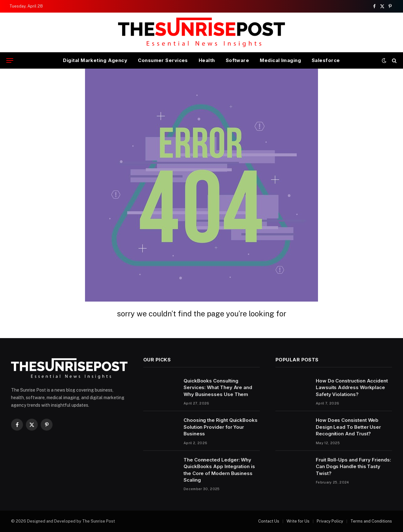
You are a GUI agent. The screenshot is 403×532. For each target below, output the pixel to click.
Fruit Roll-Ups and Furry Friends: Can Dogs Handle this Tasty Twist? (353, 467)
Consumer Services (163, 60)
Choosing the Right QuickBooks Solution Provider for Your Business (221, 427)
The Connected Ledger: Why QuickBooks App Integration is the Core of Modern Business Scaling (219, 470)
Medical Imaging (280, 60)
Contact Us (269, 521)
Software (238, 60)
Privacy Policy (330, 521)
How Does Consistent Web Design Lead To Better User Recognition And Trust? (348, 427)
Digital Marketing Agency (95, 60)
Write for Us (298, 521)
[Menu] (10, 61)
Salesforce (326, 60)
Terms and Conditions (371, 521)
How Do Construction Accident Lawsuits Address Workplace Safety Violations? (352, 388)
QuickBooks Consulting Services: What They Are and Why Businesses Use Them (218, 388)
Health (207, 60)
